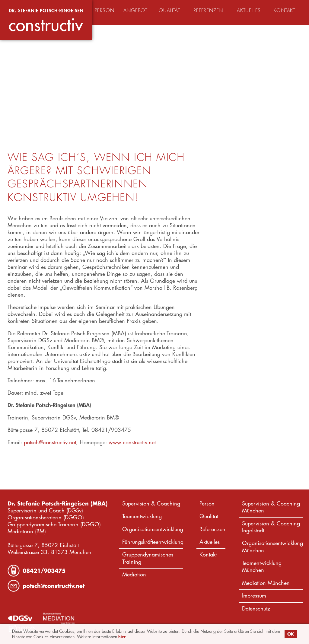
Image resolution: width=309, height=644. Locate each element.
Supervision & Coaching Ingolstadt (271, 527)
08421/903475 (44, 571)
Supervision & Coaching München (271, 507)
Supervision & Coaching (151, 504)
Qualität (209, 516)
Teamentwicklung (142, 516)
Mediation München (266, 583)
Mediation (134, 574)
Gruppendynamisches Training (148, 558)
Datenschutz (256, 609)
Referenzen (212, 529)
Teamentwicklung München (262, 566)
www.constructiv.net (132, 442)
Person (207, 504)
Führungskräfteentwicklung (153, 542)
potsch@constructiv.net (50, 442)
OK (291, 634)
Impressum (254, 596)
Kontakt (208, 555)
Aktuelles (210, 542)
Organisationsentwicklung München (272, 547)
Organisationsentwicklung (153, 529)
